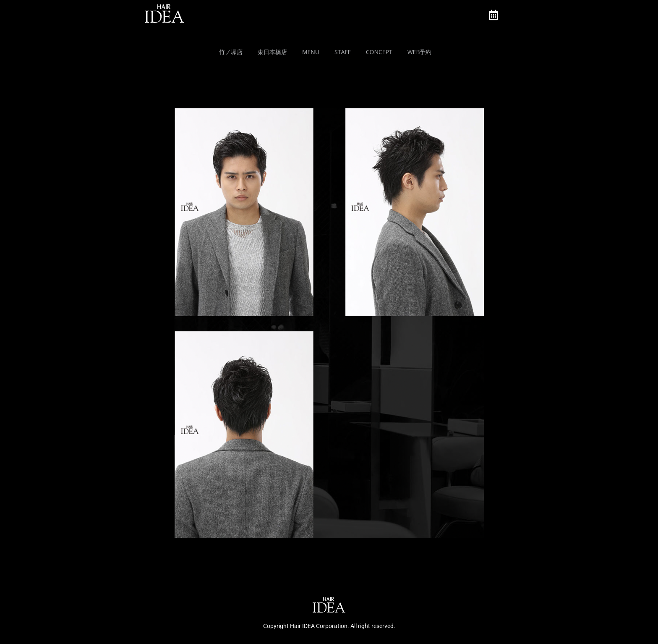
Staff (343, 52)
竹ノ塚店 (231, 52)
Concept (379, 52)
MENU (311, 52)
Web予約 (420, 52)
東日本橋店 (272, 52)
